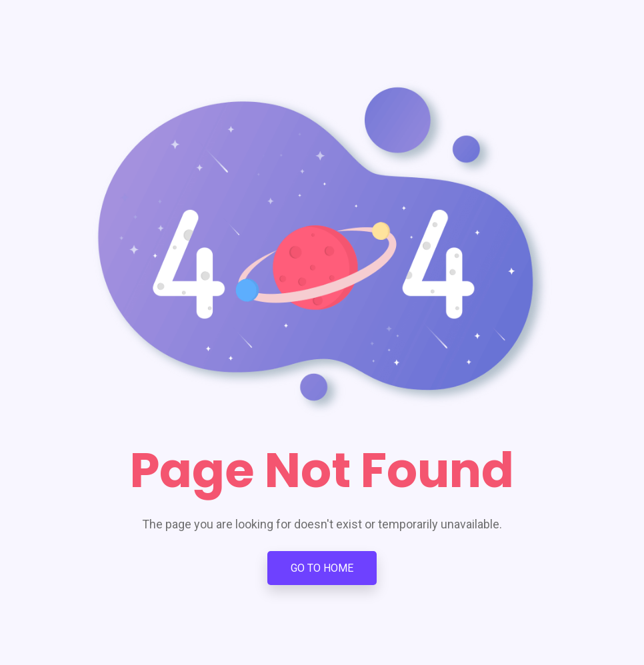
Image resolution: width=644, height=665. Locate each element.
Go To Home (322, 568)
